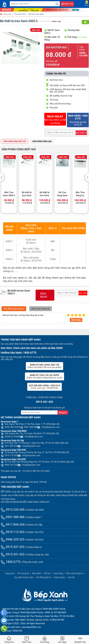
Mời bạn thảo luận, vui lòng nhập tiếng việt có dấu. (33, 318)
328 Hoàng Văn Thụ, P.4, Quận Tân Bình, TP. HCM (30, 433)
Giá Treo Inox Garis (36, 14)
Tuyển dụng (59, 577)
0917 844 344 (9, 446)
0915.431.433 (13, 547)
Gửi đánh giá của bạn (14, 309)
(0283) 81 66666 (10, 437)
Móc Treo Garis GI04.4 (9, 194)
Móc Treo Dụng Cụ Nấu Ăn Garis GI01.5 (80, 194)
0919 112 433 (9, 455)
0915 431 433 (44, 402)
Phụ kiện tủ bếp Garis (21, 609)
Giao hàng (58, 573)
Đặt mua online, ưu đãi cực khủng (55, 120)
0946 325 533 (9, 465)
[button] (3, 177)
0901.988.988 (29, 427)
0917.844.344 (13, 525)
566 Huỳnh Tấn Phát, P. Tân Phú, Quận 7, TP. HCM (30, 424)
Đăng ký (63, 412)
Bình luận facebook (41, 309)
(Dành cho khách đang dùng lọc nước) (44, 376)
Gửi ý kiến (76, 320)
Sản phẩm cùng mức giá (15, 141)
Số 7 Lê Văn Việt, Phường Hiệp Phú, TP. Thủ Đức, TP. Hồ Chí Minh (37, 462)
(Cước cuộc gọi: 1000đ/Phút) (44, 387)
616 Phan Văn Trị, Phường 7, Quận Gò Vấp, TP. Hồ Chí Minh (35, 443)
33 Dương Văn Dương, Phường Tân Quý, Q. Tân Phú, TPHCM (35, 452)
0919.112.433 (13, 532)
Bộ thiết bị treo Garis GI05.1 (27, 194)
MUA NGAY (44, 295)
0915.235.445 (13, 510)
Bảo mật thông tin (75, 573)
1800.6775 (10, 562)
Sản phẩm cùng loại (42, 141)
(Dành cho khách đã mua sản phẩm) (44, 366)
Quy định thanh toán (24, 577)
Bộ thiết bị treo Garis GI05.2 (45, 194)
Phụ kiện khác (20, 14)
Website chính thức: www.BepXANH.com (22, 627)
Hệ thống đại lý (44, 577)
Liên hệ (71, 577)
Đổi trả (47, 573)
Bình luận (56, 22)
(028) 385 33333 (10, 427)
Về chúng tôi (23, 573)
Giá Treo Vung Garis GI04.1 (62, 194)
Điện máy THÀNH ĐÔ (12, 631)
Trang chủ (5, 14)
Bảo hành (37, 573)
